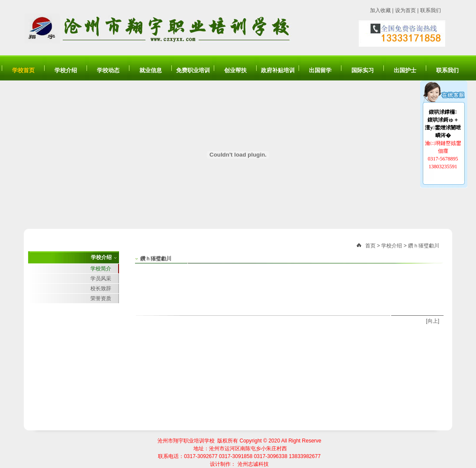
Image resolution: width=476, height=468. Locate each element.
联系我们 (431, 10)
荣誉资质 (101, 298)
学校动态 (108, 70)
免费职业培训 (193, 70)
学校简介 (101, 269)
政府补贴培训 (278, 70)
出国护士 (405, 70)
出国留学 (320, 70)
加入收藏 (380, 10)
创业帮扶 (235, 70)
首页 (370, 246)
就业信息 (151, 70)
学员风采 (101, 279)
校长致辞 (101, 288)
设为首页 (405, 10)
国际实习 (363, 70)
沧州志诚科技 (253, 464)
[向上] (433, 321)
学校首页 (23, 70)
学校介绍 (66, 70)
